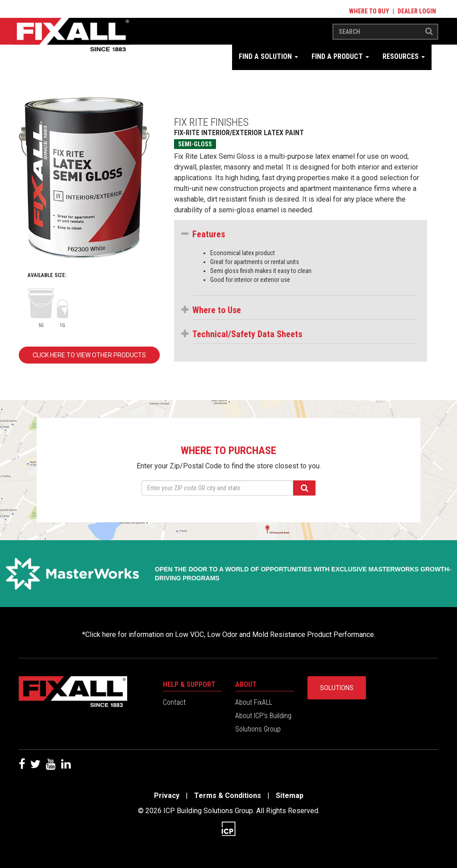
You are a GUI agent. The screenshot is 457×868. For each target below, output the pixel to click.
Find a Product (340, 56)
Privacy (167, 796)
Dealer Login (417, 11)
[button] (305, 234)
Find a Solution (268, 56)
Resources (404, 56)
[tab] (305, 236)
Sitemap (290, 796)
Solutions (337, 688)
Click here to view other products (89, 355)
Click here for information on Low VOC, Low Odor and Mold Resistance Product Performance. (230, 634)
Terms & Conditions (228, 796)
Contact (174, 702)
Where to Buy (369, 11)
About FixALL (254, 702)
